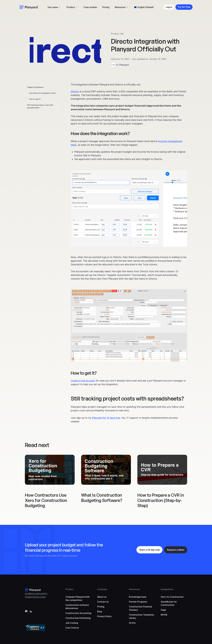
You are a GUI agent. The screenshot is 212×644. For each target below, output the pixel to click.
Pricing (106, 7)
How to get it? (35, 99)
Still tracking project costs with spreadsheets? (40, 106)
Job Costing (72, 623)
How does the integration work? (43, 93)
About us (102, 597)
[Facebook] (26, 612)
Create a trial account (83, 381)
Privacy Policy (104, 616)
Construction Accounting (78, 613)
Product (71, 7)
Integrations (167, 589)
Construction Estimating (78, 618)
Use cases (53, 7)
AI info (132, 623)
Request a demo (176, 550)
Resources (120, 7)
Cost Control (72, 628)
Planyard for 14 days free (106, 418)
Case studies (90, 7)
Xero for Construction (172, 597)
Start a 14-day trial (149, 550)
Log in (169, 7)
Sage (163, 610)
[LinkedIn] (31, 612)
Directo (75, 91)
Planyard (124, 65)
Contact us (103, 602)
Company (102, 589)
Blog (100, 611)
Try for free (184, 7)
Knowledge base (138, 597)
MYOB (164, 615)
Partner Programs (138, 602)
